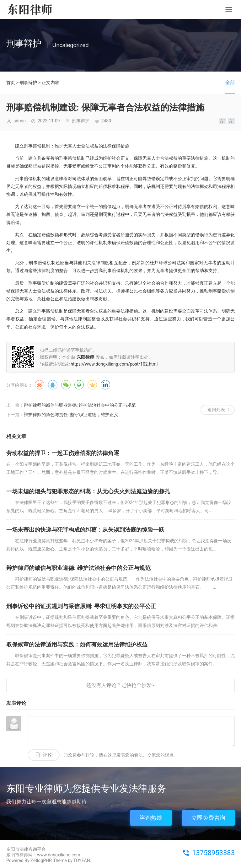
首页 (11, 83)
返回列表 (216, 410)
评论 (48, 755)
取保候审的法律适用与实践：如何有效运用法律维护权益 (77, 644)
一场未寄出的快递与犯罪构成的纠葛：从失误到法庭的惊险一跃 (85, 530)
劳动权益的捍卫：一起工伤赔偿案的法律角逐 (63, 453)
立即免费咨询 (208, 818)
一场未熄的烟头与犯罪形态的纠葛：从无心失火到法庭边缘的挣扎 (88, 491)
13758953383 (213, 853)
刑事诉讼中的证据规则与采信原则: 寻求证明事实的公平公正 (81, 606)
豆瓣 (79, 385)
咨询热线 (151, 818)
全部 (230, 83)
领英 (105, 385)
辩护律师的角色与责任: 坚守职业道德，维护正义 (71, 415)
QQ (53, 385)
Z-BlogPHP (41, 860)
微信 (66, 385)
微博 (40, 385)
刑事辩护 (28, 83)
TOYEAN (82, 860)
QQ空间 (92, 385)
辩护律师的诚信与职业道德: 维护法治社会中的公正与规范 (80, 405)
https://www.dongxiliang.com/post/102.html (114, 364)
